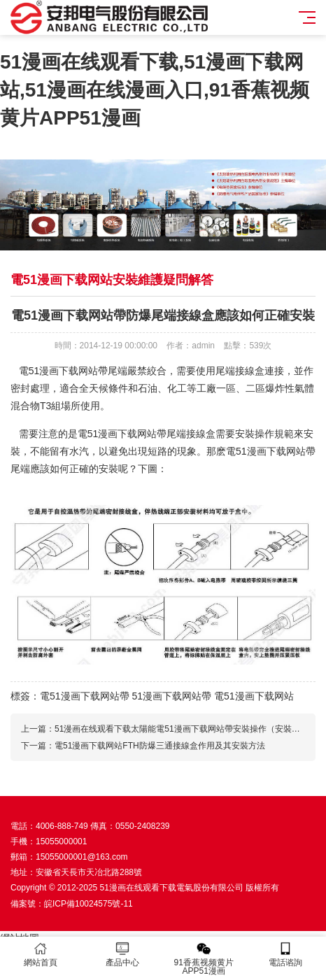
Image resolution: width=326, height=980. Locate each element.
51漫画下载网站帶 (171, 696)
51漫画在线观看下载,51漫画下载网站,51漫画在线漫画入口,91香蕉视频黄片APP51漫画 (155, 90)
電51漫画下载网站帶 (85, 696)
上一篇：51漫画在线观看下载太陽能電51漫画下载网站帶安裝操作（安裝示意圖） (173, 729)
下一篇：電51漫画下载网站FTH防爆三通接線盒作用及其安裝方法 (143, 746)
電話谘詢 (286, 954)
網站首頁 (41, 954)
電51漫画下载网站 (254, 696)
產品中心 (123, 954)
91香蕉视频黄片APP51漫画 (204, 959)
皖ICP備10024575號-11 (88, 904)
